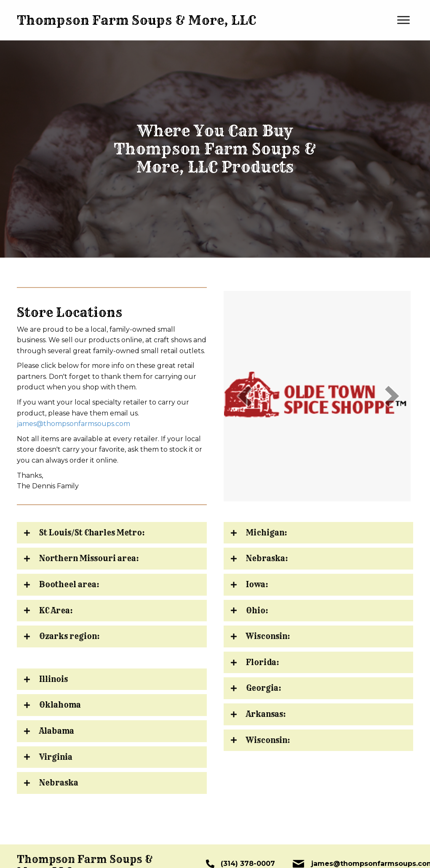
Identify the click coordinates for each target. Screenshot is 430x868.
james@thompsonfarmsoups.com (73, 424)
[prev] (245, 396)
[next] (392, 396)
